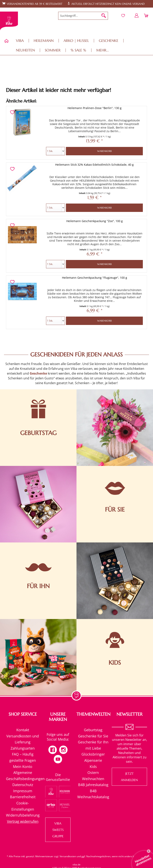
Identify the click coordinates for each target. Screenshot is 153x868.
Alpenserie (93, 760)
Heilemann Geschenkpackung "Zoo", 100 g (95, 221)
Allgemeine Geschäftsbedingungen (23, 776)
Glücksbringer (93, 754)
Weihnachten (93, 779)
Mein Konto (23, 767)
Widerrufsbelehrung (23, 815)
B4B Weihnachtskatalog (93, 794)
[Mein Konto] (137, 16)
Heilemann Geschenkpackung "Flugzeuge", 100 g (95, 278)
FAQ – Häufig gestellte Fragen (23, 757)
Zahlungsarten (23, 748)
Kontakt (23, 730)
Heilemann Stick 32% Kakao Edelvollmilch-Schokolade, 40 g (94, 165)
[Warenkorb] (147, 16)
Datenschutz (23, 785)
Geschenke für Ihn (93, 742)
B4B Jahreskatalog (93, 785)
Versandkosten (68, 856)
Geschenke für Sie (93, 736)
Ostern (93, 773)
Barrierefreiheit (23, 797)
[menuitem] (83, 16)
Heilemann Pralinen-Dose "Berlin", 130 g (95, 108)
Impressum (23, 791)
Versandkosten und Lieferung (23, 739)
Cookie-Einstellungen (23, 806)
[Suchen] (104, 16)
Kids (93, 767)
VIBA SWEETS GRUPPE (58, 830)
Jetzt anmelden (129, 777)
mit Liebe (93, 748)
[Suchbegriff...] (83, 16)
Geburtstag (93, 730)
